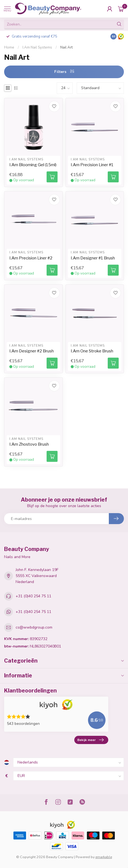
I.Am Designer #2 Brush (32, 351)
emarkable (104, 857)
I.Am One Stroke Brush (92, 351)
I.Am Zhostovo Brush (29, 444)
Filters (64, 72)
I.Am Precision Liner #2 (31, 258)
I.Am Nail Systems (37, 47)
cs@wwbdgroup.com (34, 627)
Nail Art (66, 47)
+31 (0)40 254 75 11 (33, 596)
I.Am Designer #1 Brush (93, 258)
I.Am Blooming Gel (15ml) (33, 165)
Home (9, 47)
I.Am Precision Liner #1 (92, 165)
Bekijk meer (90, 740)
